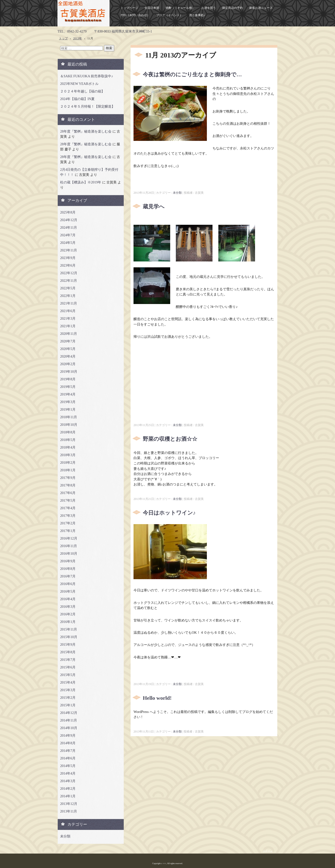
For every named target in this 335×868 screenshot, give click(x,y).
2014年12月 (69, 713)
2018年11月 (69, 417)
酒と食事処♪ (197, 15)
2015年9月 (68, 645)
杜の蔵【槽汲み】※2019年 (81, 182)
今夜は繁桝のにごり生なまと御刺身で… (192, 74)
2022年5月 (68, 288)
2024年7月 (68, 235)
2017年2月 (68, 523)
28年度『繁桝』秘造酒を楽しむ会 (86, 131)
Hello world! (157, 698)
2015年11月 (69, 629)
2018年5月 (68, 440)
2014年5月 (68, 766)
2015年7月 (68, 660)
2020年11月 (69, 334)
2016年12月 (69, 538)
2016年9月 (68, 561)
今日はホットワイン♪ (169, 513)
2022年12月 (69, 273)
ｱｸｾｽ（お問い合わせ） (135, 15)
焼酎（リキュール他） (180, 8)
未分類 (177, 193)
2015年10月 (69, 637)
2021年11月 (69, 303)
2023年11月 (69, 250)
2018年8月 (68, 432)
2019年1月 (68, 410)
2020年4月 (68, 356)
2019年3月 (68, 402)
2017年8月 (68, 485)
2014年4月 (68, 773)
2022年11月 (69, 281)
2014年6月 (68, 758)
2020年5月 (68, 349)
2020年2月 (68, 364)
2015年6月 (68, 667)
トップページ (129, 8)
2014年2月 (68, 789)
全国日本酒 (152, 8)
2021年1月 (68, 326)
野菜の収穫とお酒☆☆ (170, 439)
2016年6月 (68, 584)
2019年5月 (68, 387)
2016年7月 (68, 576)
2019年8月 (68, 379)
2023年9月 (68, 258)
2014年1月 (68, 796)
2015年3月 (68, 690)
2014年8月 (68, 743)
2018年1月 (68, 470)
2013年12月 (69, 804)
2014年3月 (68, 781)
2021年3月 (68, 319)
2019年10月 (69, 372)
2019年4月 (68, 394)
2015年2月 (68, 698)
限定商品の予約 (233, 8)
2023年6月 (68, 265)
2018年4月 (68, 447)
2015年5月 (68, 675)
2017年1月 (68, 531)
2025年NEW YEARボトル (79, 84)
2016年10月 (69, 554)
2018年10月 (69, 425)
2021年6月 (68, 311)
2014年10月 (69, 728)
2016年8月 (68, 569)
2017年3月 (68, 516)
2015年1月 (68, 705)
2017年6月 (68, 493)
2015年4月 (68, 682)
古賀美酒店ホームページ (84, 13)
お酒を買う (209, 8)
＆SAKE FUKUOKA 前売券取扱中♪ (87, 76)
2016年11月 (69, 546)
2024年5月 (68, 243)
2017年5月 (68, 501)
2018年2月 (68, 463)
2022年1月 (68, 296)
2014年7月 (68, 751)
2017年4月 (68, 508)
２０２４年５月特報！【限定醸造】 (88, 107)
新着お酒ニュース (261, 8)
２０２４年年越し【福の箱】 (82, 91)
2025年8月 (68, 212)
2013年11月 (69, 811)
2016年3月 (68, 607)
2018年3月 (68, 455)
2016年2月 (68, 614)
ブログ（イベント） (169, 15)
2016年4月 (68, 599)
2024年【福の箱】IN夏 (77, 99)
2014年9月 (68, 736)
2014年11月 (69, 720)
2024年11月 (69, 228)
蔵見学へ (154, 207)
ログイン (268, 851)
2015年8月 (68, 652)
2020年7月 (68, 341)
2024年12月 (69, 220)
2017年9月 (68, 478)
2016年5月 (68, 592)
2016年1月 (68, 622)
